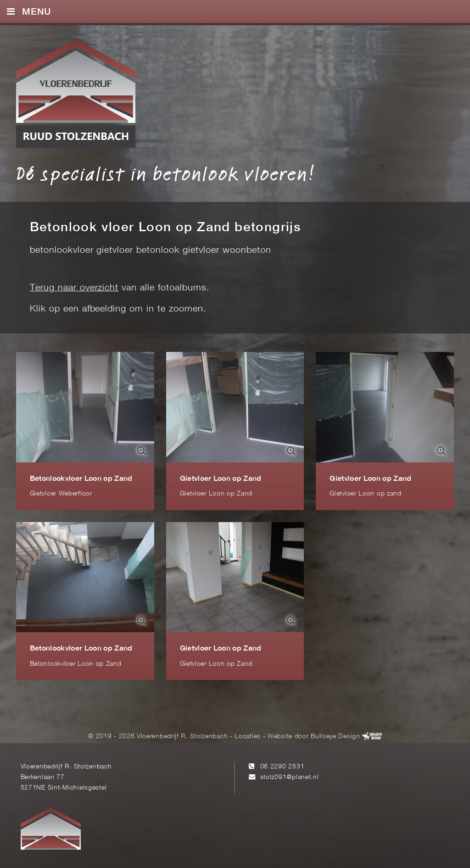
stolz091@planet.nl (290, 777)
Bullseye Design (335, 737)
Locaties (248, 737)
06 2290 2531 (283, 767)
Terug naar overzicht (74, 288)
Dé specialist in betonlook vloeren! (165, 173)
